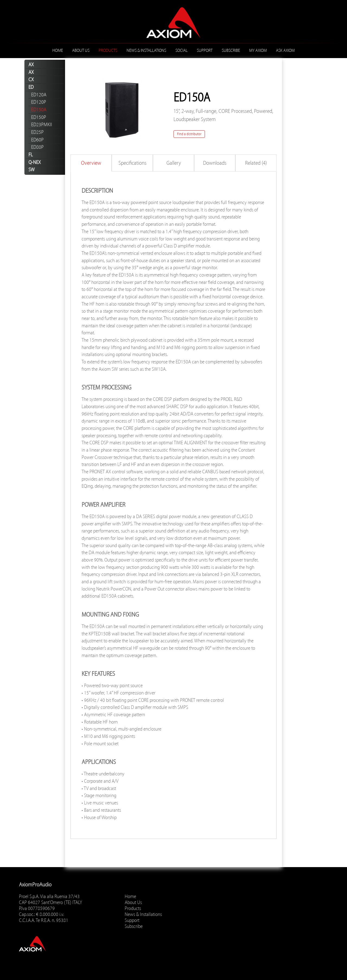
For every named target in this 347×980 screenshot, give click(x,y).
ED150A (39, 110)
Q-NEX (35, 162)
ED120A (39, 95)
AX (31, 65)
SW (32, 170)
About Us (81, 50)
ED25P (37, 132)
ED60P (37, 140)
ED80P (37, 147)
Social (181, 50)
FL (31, 155)
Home (58, 50)
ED (31, 87)
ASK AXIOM (285, 50)
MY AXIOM (258, 50)
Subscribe (231, 50)
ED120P (39, 102)
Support (205, 50)
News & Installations (146, 50)
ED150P (39, 117)
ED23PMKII (42, 125)
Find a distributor (189, 134)
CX (31, 80)
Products (108, 50)
